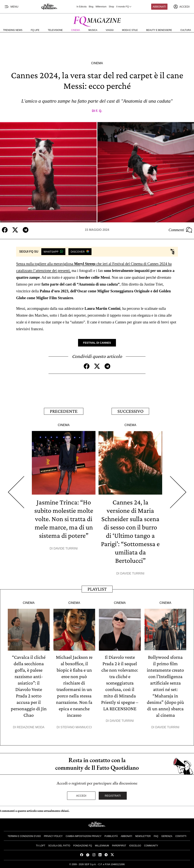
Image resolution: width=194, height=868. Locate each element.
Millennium (101, 7)
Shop (111, 7)
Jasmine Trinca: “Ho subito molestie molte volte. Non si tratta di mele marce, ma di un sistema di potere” (64, 519)
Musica (93, 30)
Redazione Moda (31, 727)
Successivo (130, 411)
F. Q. (99, 111)
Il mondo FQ (124, 7)
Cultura (186, 30)
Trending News (13, 30)
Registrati (113, 796)
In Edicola (82, 7)
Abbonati (159, 7)
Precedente (64, 411)
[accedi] (181, 7)
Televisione (55, 30)
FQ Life (35, 30)
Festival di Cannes (97, 343)
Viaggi (110, 30)
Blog (91, 7)
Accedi (81, 796)
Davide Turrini (66, 548)
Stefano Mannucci (76, 727)
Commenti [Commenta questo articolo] (180, 230)
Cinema (76, 30)
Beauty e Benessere (159, 30)
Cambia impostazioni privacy (84, 836)
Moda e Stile (130, 30)
